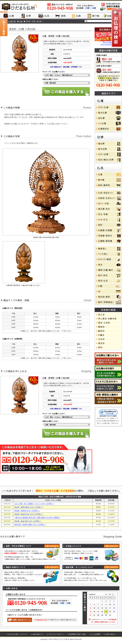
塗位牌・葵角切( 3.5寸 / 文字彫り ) (27, 511)
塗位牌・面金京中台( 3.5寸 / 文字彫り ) (29, 514)
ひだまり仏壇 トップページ (18, 634)
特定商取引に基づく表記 (77, 634)
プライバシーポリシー (56, 634)
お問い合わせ (110, 634)
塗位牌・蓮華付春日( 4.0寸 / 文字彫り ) (29, 507)
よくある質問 (96, 634)
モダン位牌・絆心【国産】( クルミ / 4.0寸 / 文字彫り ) (34, 504)
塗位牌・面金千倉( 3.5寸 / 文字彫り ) (28, 521)
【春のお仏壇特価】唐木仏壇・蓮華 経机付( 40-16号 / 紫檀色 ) (37, 518)
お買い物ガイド (38, 634)
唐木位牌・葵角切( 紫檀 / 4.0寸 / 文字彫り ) (30, 525)
